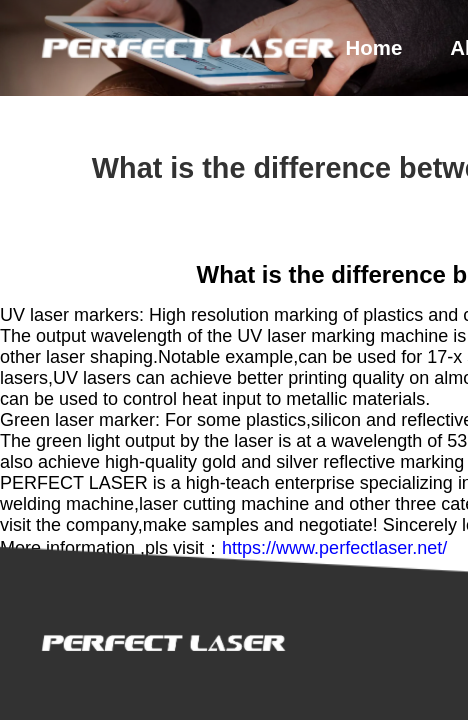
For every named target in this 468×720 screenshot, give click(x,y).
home (374, 48)
